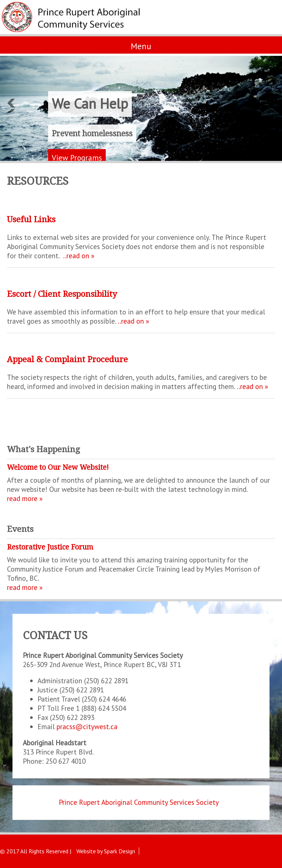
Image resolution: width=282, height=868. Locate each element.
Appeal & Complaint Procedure (67, 359)
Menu (141, 46)
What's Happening (44, 449)
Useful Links (31, 219)
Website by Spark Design (106, 851)
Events (20, 529)
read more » (25, 498)
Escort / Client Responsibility (62, 294)
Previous (11, 105)
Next (271, 105)
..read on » (79, 255)
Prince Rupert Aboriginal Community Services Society (139, 802)
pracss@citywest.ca (87, 726)
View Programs (77, 158)
